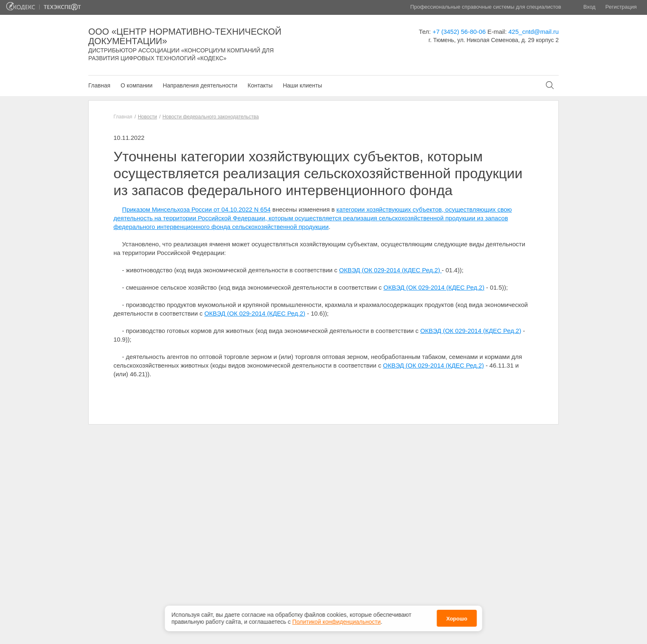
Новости (147, 117)
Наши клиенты (302, 85)
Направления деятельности (200, 85)
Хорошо (457, 619)
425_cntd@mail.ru (534, 32)
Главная (99, 85)
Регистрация (621, 7)
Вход (589, 7)
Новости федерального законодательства (211, 117)
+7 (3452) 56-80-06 (459, 32)
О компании (136, 85)
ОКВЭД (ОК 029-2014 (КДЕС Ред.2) (391, 270)
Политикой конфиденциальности (336, 622)
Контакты (260, 85)
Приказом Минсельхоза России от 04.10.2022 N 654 (196, 209)
